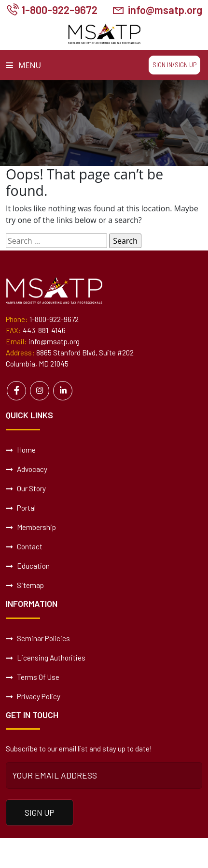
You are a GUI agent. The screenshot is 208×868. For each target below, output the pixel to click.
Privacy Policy (33, 696)
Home (21, 449)
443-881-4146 (44, 330)
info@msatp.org (164, 10)
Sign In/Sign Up (174, 65)
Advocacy (27, 469)
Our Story (26, 488)
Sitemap (25, 585)
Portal (21, 507)
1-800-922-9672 (60, 10)
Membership (31, 527)
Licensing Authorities (46, 657)
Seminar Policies (38, 638)
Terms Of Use (33, 677)
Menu (23, 65)
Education (28, 565)
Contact (24, 546)
